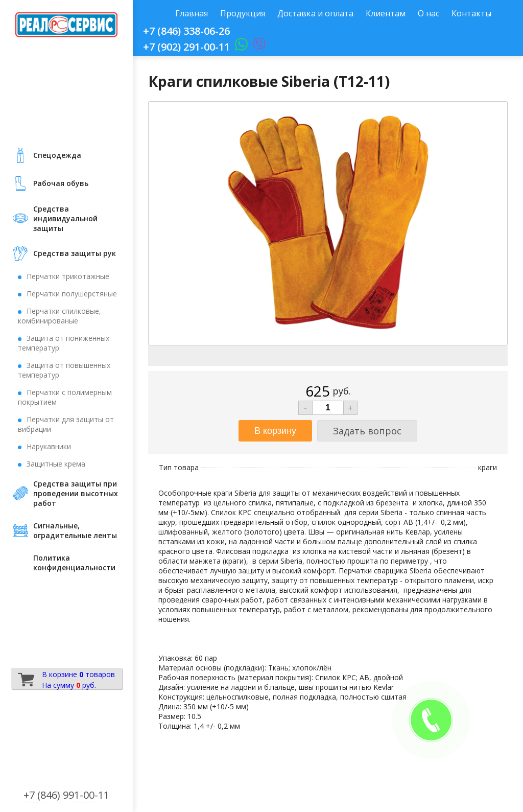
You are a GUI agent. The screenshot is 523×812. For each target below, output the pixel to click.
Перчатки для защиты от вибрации (66, 424)
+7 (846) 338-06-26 (186, 31)
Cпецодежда (57, 155)
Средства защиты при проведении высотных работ (76, 493)
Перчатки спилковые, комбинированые (60, 316)
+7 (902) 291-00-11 (186, 47)
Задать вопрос (367, 431)
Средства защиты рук (75, 253)
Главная (192, 13)
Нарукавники (49, 446)
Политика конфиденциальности (74, 563)
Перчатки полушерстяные (72, 294)
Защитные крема (56, 464)
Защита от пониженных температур (64, 343)
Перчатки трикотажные (68, 276)
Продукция (243, 13)
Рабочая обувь (61, 183)
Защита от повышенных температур (64, 370)
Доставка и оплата (315, 13)
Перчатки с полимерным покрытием (65, 397)
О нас (429, 13)
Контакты (471, 13)
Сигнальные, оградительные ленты (75, 530)
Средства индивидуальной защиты (65, 218)
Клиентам (386, 13)
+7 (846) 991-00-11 (66, 795)
